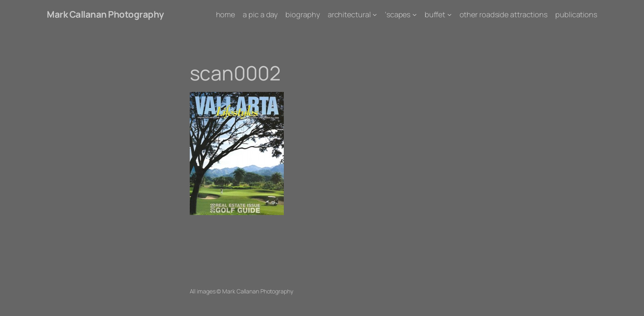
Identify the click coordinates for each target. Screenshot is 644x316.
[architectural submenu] (375, 15)
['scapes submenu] (415, 15)
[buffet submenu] (450, 15)
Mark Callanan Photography (105, 14)
